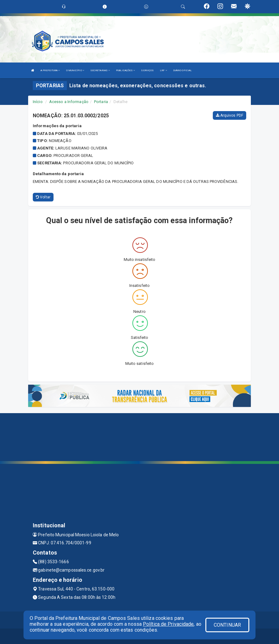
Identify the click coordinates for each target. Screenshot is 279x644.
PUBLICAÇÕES (125, 70)
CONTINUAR (227, 625)
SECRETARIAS (100, 70)
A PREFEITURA (50, 70)
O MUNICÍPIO (75, 70)
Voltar (43, 197)
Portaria (101, 102)
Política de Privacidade (168, 624)
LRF (163, 70)
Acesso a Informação (69, 102)
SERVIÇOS (147, 70)
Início (38, 102)
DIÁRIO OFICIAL (182, 70)
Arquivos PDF (230, 115)
